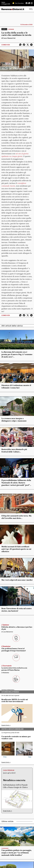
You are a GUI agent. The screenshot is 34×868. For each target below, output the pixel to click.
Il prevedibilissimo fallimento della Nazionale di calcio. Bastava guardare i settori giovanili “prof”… (16, 483)
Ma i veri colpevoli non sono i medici (17, 580)
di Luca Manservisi (8, 38)
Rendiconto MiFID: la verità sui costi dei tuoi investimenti (15, 701)
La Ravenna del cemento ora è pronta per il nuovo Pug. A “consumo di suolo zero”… (17, 354)
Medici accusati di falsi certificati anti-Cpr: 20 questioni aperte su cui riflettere (16, 549)
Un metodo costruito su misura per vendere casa (16, 738)
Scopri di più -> (6, 725)
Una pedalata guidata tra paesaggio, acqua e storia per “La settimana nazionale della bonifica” (17, 853)
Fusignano (5, 848)
